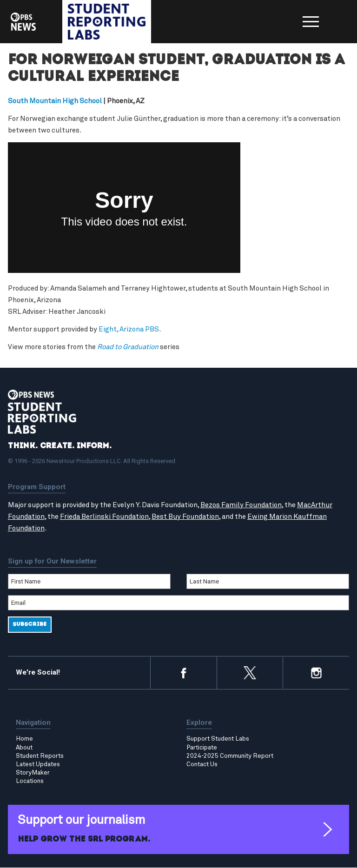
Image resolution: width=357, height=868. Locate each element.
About (24, 748)
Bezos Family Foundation (241, 505)
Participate (202, 748)
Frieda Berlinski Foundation (104, 517)
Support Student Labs (218, 739)
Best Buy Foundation (185, 517)
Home (24, 739)
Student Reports (40, 756)
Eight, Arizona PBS (129, 330)
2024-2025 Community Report (230, 756)
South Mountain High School (55, 102)
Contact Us (202, 765)
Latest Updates (38, 765)
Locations (30, 782)
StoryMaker (33, 773)
